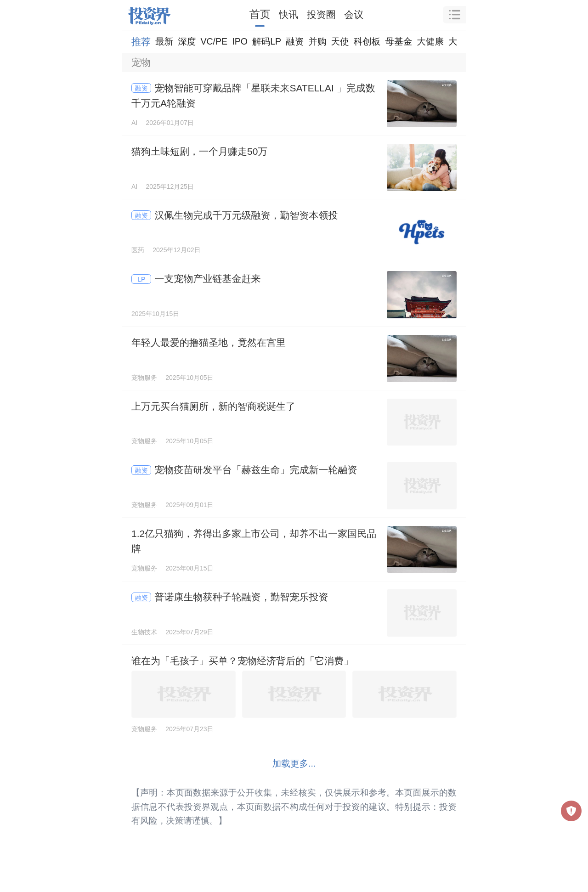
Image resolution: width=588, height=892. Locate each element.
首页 (260, 14)
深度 (187, 41)
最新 (164, 41)
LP (141, 279)
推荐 (141, 42)
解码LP (267, 41)
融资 (295, 41)
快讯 (288, 14)
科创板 (367, 41)
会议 (354, 14)
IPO (240, 41)
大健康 (430, 41)
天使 (340, 41)
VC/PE (214, 41)
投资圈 (321, 14)
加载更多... (294, 763)
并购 (317, 41)
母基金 (399, 41)
